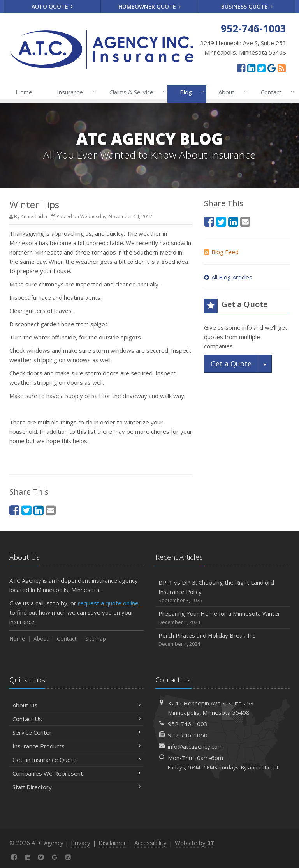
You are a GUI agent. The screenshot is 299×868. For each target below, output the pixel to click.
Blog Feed (221, 252)
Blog (191, 92)
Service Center (77, 732)
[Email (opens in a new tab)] (51, 510)
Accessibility (150, 843)
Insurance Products (77, 746)
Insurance (75, 92)
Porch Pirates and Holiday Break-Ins (222, 640)
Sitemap (96, 639)
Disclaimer (112, 843)
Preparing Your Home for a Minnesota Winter (222, 618)
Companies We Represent (77, 773)
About (231, 92)
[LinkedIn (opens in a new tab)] (251, 68)
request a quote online (108, 603)
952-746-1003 (188, 724)
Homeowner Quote (150, 6)
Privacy (81, 843)
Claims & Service (136, 92)
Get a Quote (231, 364)
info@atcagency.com (195, 746)
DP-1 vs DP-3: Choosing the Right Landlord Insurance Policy (222, 591)
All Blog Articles (228, 277)
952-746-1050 (188, 735)
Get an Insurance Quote (77, 760)
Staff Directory (77, 787)
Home (24, 92)
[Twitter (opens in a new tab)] (261, 68)
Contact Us (77, 719)
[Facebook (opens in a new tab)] (241, 68)
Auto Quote (52, 6)
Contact (276, 92)
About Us (77, 705)
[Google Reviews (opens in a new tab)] (272, 68)
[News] (282, 68)
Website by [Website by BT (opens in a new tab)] (194, 843)
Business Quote (247, 6)
